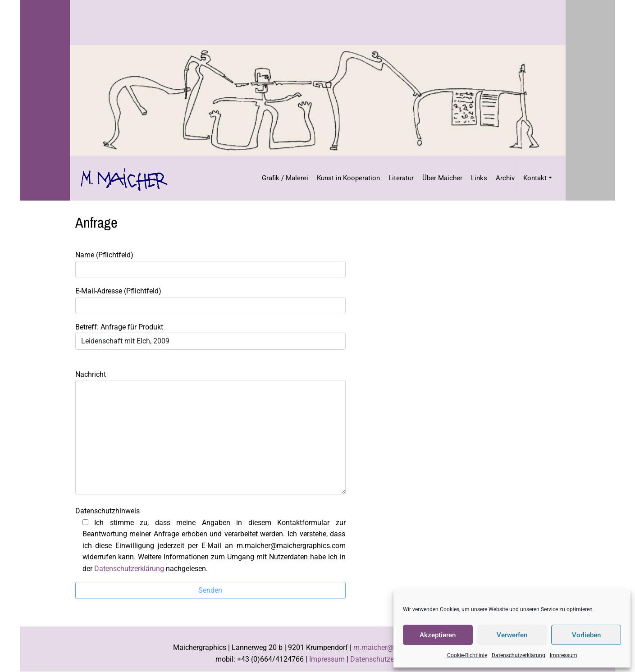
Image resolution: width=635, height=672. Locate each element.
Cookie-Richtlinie (467, 655)
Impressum (564, 655)
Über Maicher (442, 178)
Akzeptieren (438, 635)
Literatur (401, 178)
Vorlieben (586, 635)
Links (479, 178)
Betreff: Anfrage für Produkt (210, 336)
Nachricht (210, 432)
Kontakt (535, 178)
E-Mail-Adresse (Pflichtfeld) (210, 300)
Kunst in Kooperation (348, 178)
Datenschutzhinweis (210, 540)
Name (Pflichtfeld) (210, 264)
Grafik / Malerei (285, 178)
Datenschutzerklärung (519, 655)
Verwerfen (512, 635)
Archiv (505, 178)
